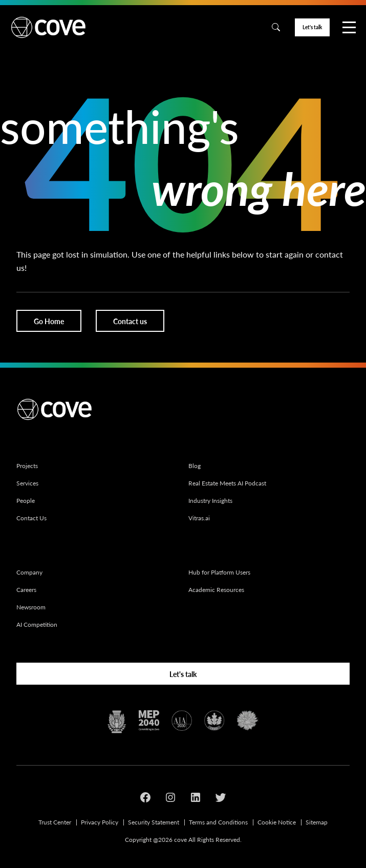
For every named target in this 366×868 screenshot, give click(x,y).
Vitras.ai (199, 518)
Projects (27, 466)
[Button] (312, 28)
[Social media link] (145, 799)
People (26, 501)
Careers (26, 590)
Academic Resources (216, 590)
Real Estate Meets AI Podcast (227, 483)
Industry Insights (210, 501)
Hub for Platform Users (219, 572)
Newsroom (31, 607)
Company (29, 572)
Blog (195, 466)
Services (27, 483)
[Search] (276, 27)
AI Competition (37, 624)
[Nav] (349, 27)
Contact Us (31, 518)
